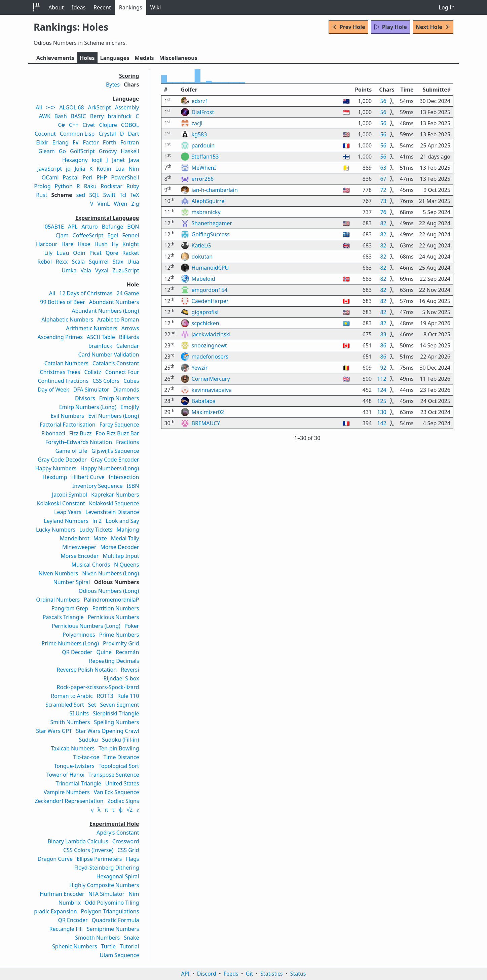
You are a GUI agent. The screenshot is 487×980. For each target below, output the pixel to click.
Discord (207, 974)
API (185, 974)
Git (250, 974)
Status (298, 974)
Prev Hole (348, 27)
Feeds (231, 974)
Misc (178, 58)
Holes (87, 58)
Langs (115, 58)
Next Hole (433, 27)
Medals (144, 58)
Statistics (271, 974)
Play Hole (390, 27)
